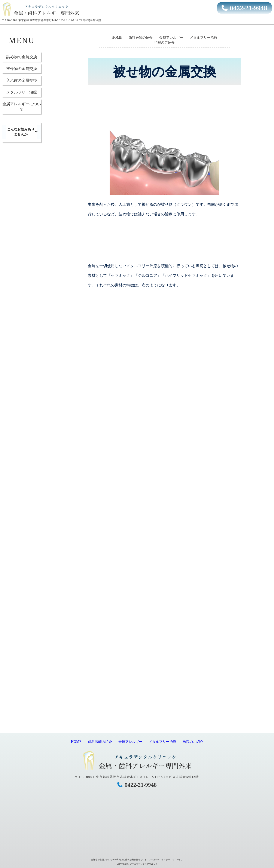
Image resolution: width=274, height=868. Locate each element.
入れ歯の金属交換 (22, 80)
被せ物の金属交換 (22, 68)
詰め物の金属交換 (22, 57)
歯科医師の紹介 (141, 37)
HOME (117, 37)
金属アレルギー (171, 37)
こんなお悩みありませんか (21, 132)
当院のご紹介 (164, 42)
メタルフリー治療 (22, 92)
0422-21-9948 (244, 8)
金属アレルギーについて (22, 106)
